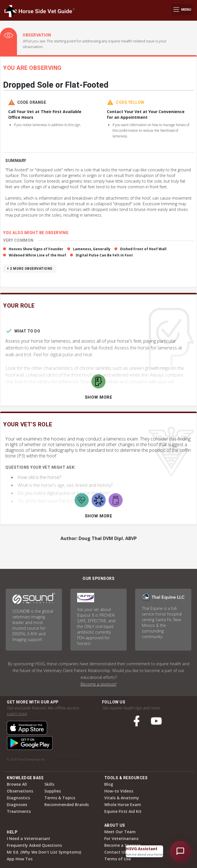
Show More (99, 397)
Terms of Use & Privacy (68, 759)
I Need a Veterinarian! (28, 838)
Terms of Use (118, 859)
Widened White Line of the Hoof (37, 255)
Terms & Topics (60, 798)
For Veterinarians (121, 838)
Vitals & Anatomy (122, 798)
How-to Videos (119, 791)
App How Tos (20, 859)
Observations (20, 791)
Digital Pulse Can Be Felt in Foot (104, 255)
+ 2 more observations (30, 269)
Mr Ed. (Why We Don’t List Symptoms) (44, 852)
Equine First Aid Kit (123, 811)
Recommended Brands (67, 805)
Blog (109, 784)
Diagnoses (17, 805)
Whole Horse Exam (123, 805)
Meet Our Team (120, 832)
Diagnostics (18, 798)
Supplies (53, 791)
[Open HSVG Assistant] (180, 851)
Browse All (17, 784)
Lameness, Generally (92, 249)
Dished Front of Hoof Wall (143, 249)
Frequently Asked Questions (34, 845)
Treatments (19, 811)
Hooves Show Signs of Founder (36, 249)
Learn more (17, 713)
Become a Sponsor (123, 845)
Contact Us (115, 852)
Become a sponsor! (98, 684)
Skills (49, 784)
